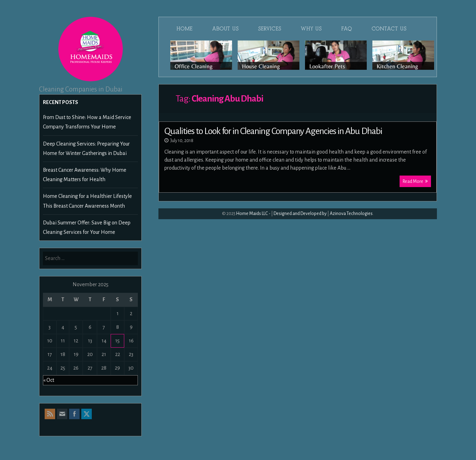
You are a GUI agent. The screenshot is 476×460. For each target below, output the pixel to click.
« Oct (49, 380)
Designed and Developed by (300, 214)
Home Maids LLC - (253, 214)
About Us (225, 29)
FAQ (347, 29)
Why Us (311, 29)
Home (185, 29)
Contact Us (389, 29)
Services (270, 29)
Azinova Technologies (351, 214)
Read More (415, 181)
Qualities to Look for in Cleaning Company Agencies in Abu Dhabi (273, 131)
